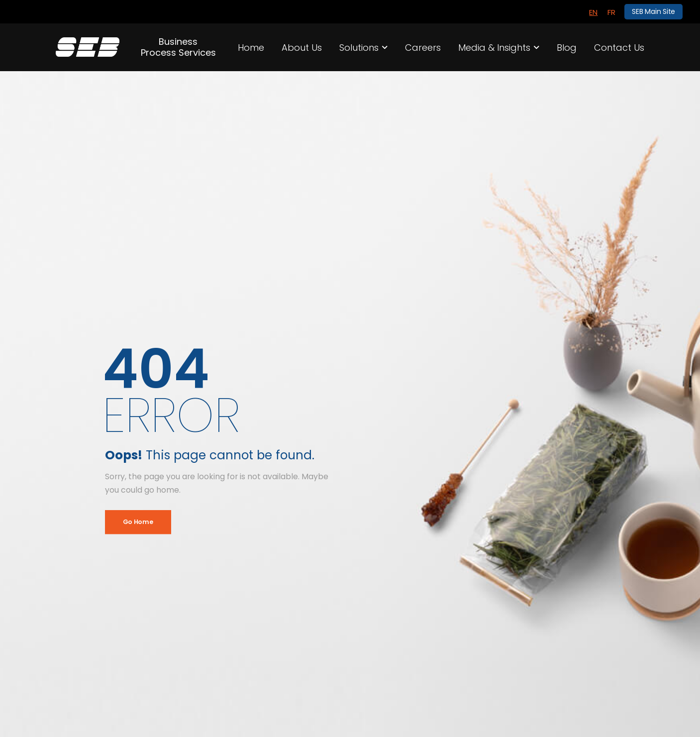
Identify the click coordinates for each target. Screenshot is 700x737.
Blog (567, 48)
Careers (423, 48)
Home (251, 48)
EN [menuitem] (593, 12)
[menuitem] (593, 12)
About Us (302, 48)
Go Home (138, 522)
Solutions (359, 48)
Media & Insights (494, 48)
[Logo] (88, 47)
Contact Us (619, 48)
